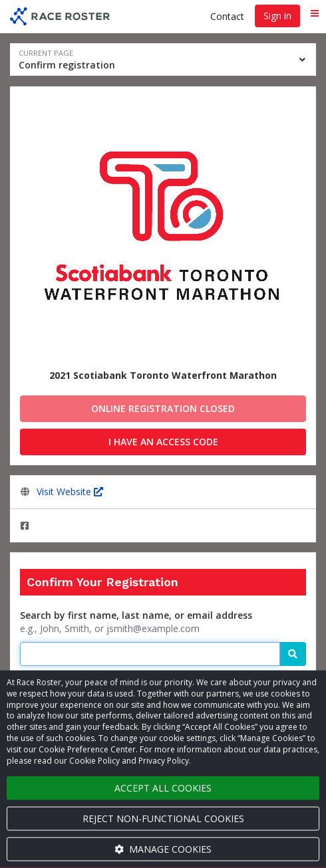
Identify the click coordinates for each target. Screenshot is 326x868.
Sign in (277, 16)
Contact (227, 16)
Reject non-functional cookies (163, 818)
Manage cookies (163, 849)
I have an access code (163, 442)
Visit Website (70, 491)
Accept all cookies (163, 788)
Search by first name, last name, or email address (136, 615)
